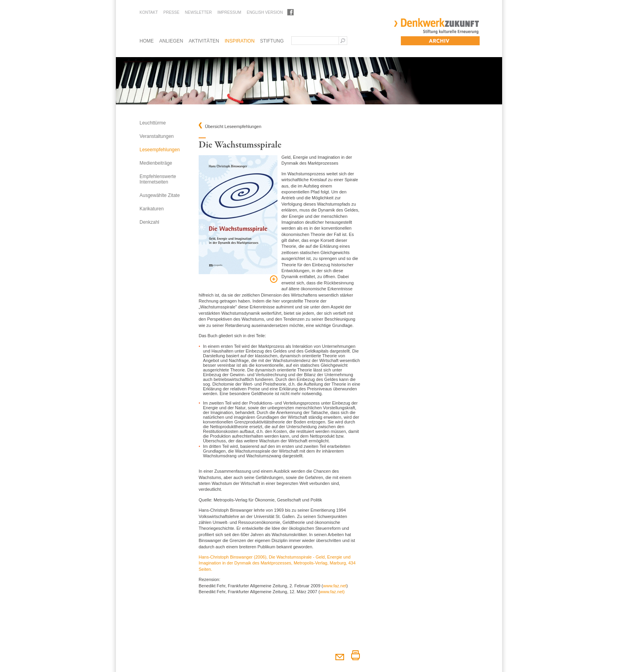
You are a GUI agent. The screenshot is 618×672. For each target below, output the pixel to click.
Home (147, 41)
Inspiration (240, 41)
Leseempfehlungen (160, 150)
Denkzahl (149, 222)
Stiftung (272, 41)
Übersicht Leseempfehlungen (233, 127)
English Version (265, 12)
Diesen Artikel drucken (355, 655)
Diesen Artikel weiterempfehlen (340, 655)
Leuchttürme (153, 123)
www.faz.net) (332, 592)
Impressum (229, 12)
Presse (171, 12)
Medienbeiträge (156, 163)
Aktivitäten (204, 41)
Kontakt (149, 12)
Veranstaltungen (157, 136)
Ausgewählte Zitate (160, 195)
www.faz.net (335, 586)
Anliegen (171, 41)
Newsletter (198, 12)
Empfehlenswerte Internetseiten (158, 179)
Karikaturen (152, 209)
